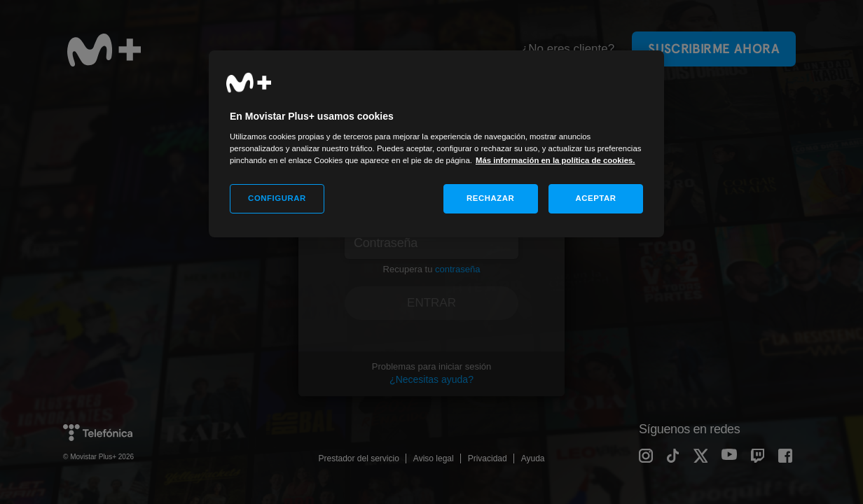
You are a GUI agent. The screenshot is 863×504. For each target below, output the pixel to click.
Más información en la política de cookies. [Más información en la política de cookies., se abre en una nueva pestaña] (555, 160)
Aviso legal (434, 458)
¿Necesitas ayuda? (431, 379)
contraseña (457, 269)
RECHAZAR (490, 198)
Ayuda (533, 458)
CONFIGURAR (277, 198)
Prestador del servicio (358, 458)
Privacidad (488, 458)
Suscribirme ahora (714, 49)
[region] (436, 144)
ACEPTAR (595, 198)
